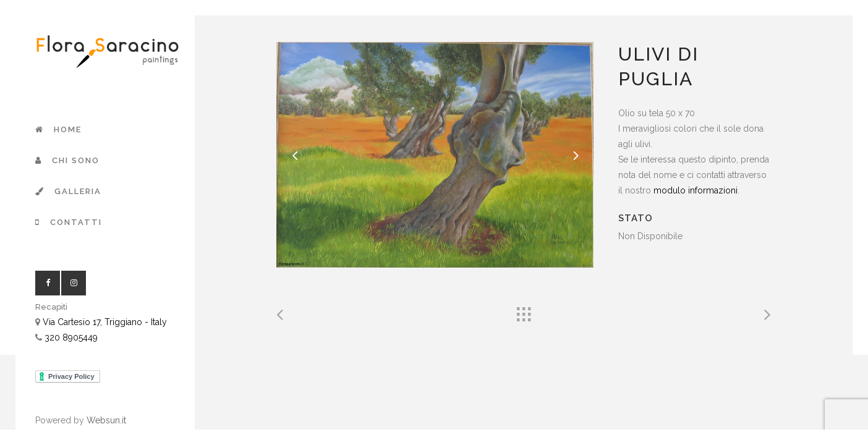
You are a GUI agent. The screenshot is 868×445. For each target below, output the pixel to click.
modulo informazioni (696, 190)
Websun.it (106, 420)
